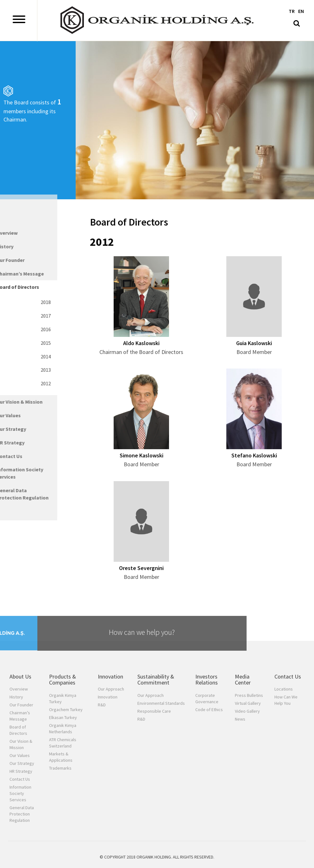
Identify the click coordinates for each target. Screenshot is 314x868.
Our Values (20, 755)
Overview (19, 689)
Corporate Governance (207, 698)
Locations (284, 689)
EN (301, 11)
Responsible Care (154, 711)
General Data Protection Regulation (22, 814)
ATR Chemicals (63, 743)
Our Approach (111, 689)
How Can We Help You (286, 700)
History (16, 697)
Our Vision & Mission (21, 744)
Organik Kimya (63, 698)
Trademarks (60, 768)
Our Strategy (22, 763)
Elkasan (63, 717)
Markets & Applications (61, 757)
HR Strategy (21, 771)
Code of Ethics (209, 710)
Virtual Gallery (248, 703)
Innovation (108, 697)
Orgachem (66, 710)
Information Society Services (20, 793)
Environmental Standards (161, 703)
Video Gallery (247, 711)
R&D (102, 705)
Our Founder (21, 705)
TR (292, 11)
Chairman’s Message (20, 716)
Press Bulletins (249, 695)
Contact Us (20, 779)
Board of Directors (18, 730)
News (240, 719)
